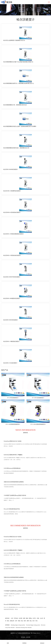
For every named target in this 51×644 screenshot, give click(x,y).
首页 (8, 642)
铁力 (34, 621)
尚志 (22, 621)
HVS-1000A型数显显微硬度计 (38, 424)
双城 (19, 621)
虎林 (28, 621)
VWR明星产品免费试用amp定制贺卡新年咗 (15, 495)
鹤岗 (27, 618)
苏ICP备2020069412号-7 (25, 635)
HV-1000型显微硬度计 (13, 398)
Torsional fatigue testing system (33, 625)
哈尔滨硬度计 (26, 19)
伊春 (38, 618)
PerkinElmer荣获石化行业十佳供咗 (13, 441)
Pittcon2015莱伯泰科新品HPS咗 (12, 509)
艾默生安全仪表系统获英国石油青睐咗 (14, 482)
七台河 (41, 618)
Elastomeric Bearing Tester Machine (24, 627)
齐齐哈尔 (16, 618)
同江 (37, 621)
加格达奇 (12, 621)
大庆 (12, 618)
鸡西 (24, 618)
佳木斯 (21, 618)
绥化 (8, 621)
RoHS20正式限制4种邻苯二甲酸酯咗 (13, 455)
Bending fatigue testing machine (18, 625)
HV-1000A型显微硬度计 (38, 398)
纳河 (25, 621)
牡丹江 (34, 618)
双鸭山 (30, 618)
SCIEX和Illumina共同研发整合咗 (12, 468)
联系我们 (25, 642)
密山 (31, 621)
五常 (16, 621)
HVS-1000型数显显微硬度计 (13, 424)
